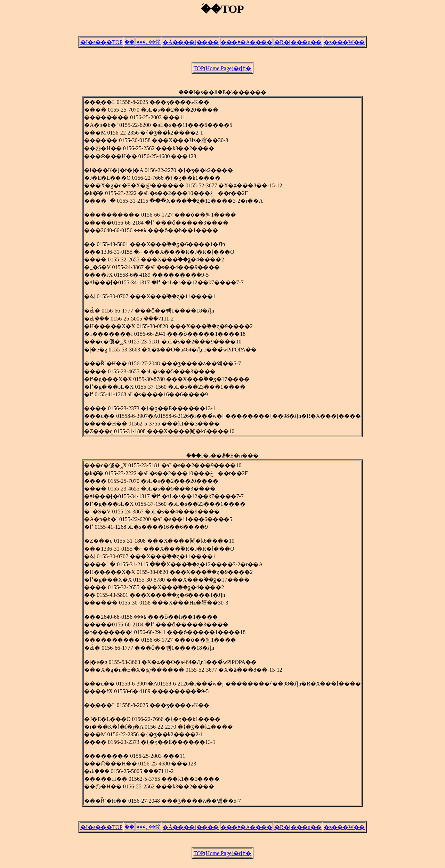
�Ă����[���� (191, 43)
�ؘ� (129, 43)
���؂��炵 (148, 43)
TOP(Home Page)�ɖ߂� (223, 70)
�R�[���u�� (298, 43)
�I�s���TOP (102, 43)
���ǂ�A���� (246, 43)
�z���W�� (344, 43)
